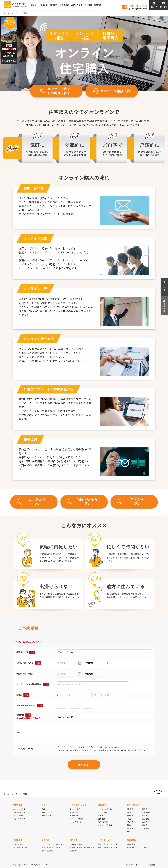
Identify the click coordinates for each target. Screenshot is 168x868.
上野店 (145, 822)
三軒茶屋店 (147, 812)
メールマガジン (76, 822)
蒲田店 (145, 809)
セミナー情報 (75, 809)
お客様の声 (68, 5)
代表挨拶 (102, 816)
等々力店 (130, 828)
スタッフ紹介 (103, 812)
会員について (47, 809)
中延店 (129, 819)
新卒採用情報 (103, 822)
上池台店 (146, 828)
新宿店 (129, 832)
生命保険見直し (48, 851)
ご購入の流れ (18, 844)
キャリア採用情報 (105, 825)
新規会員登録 (47, 816)
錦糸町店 (130, 822)
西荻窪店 (146, 819)
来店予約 (154, 7)
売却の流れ (131, 844)
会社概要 (102, 819)
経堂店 (145, 825)
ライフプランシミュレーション (54, 844)
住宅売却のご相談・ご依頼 (137, 847)
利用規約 (83, 747)
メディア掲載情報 (77, 819)
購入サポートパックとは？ (109, 844)
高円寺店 (130, 816)
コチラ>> (36, 718)
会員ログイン (47, 812)
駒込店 (129, 812)
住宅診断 (73, 851)
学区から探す (18, 816)
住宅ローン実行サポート (51, 847)
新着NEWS (74, 812)
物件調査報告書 (76, 844)
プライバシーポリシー (67, 747)
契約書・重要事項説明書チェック (83, 847)
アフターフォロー (20, 847)
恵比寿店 (130, 809)
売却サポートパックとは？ (109, 847)
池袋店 (145, 816)
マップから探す (19, 819)
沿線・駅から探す (20, 812)
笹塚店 (129, 825)
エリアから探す (19, 809)
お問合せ (163, 7)
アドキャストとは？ (106, 809)
